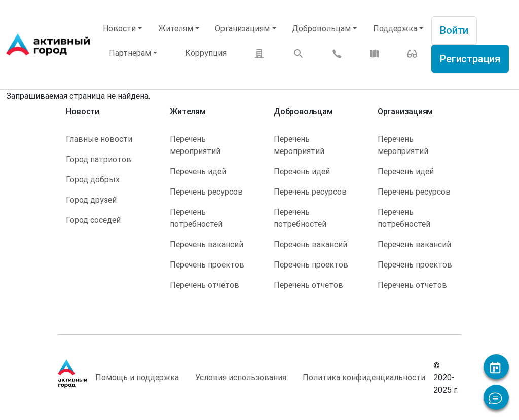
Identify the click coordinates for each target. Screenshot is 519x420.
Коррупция (206, 53)
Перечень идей (198, 171)
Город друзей (91, 200)
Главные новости (99, 139)
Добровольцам (321, 28)
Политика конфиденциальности (364, 377)
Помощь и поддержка (137, 377)
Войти (454, 30)
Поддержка (395, 28)
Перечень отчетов (205, 285)
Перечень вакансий (207, 244)
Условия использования (241, 377)
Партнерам (130, 53)
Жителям (176, 28)
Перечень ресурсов (206, 192)
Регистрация (470, 59)
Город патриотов (99, 159)
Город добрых (93, 179)
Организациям (242, 28)
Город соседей (93, 220)
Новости (119, 28)
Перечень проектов (207, 264)
